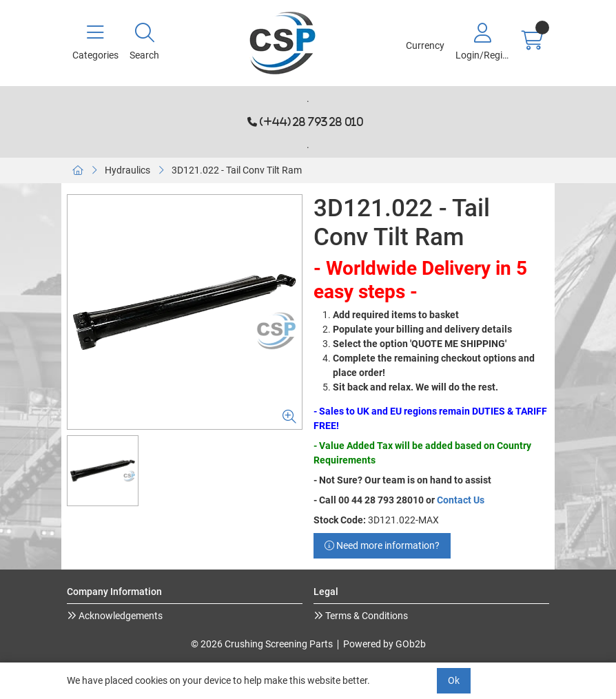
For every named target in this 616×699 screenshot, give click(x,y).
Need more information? (382, 545)
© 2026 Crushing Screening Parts (262, 644)
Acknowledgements (120, 616)
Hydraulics (127, 170)
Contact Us (461, 500)
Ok (454, 680)
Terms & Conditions (366, 616)
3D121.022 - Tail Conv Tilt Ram (237, 170)
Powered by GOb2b (384, 644)
